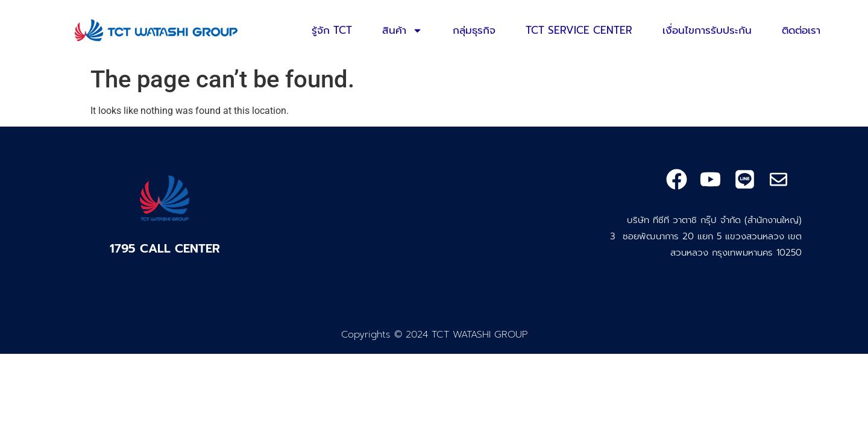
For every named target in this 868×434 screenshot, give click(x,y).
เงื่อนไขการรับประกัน (707, 30)
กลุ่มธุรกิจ (474, 30)
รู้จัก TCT (332, 30)
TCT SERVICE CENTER (579, 30)
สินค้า (402, 30)
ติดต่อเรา (801, 30)
